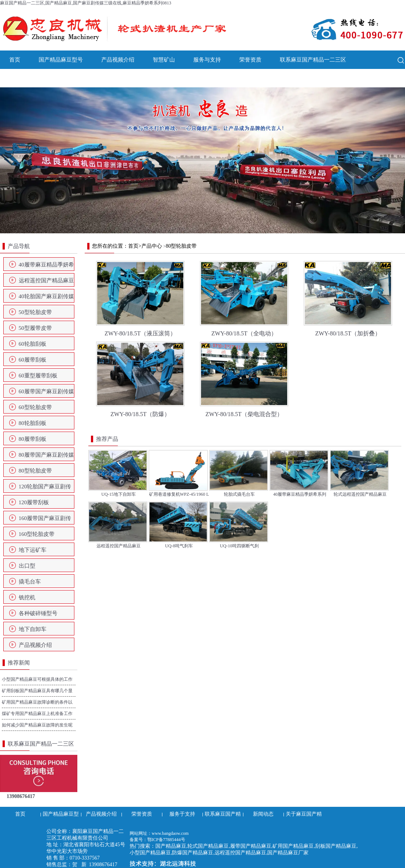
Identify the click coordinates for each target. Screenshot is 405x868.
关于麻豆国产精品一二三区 (83, 78)
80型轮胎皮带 (35, 471)
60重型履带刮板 (38, 376)
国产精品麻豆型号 (61, 60)
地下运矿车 (33, 550)
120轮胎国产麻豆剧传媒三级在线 (45, 489)
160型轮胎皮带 (37, 534)
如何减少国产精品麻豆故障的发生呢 (37, 725)
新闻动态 (20, 78)
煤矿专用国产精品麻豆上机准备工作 (37, 714)
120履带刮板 (34, 502)
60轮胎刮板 (33, 344)
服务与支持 (207, 60)
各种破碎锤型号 (38, 613)
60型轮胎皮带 (35, 407)
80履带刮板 (33, 439)
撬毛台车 (30, 582)
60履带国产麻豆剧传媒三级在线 (46, 394)
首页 (15, 60)
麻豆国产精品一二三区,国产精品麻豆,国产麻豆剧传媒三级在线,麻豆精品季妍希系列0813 (86, 3)
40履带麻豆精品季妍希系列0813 (46, 267)
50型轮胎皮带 (35, 312)
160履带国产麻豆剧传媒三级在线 (45, 520)
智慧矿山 (164, 60)
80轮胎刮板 (33, 423)
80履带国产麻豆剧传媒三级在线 (46, 457)
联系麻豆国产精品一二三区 (313, 60)
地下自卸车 (33, 629)
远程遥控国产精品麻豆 (46, 280)
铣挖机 (27, 597)
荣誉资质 (250, 60)
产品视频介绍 (118, 60)
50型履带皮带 (35, 328)
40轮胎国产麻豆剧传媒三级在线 (46, 299)
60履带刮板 (33, 360)
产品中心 (152, 246)
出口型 (27, 566)
